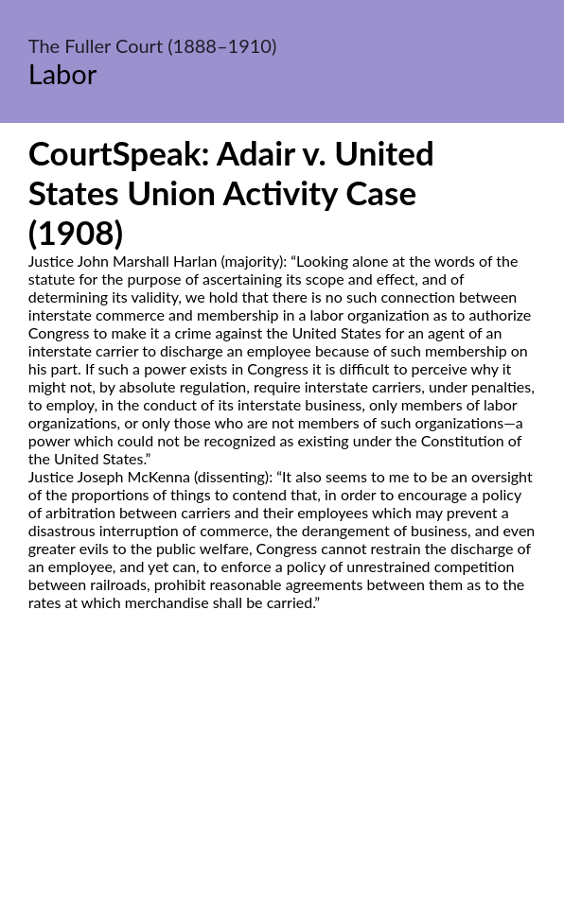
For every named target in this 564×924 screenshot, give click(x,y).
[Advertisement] (282, 789)
